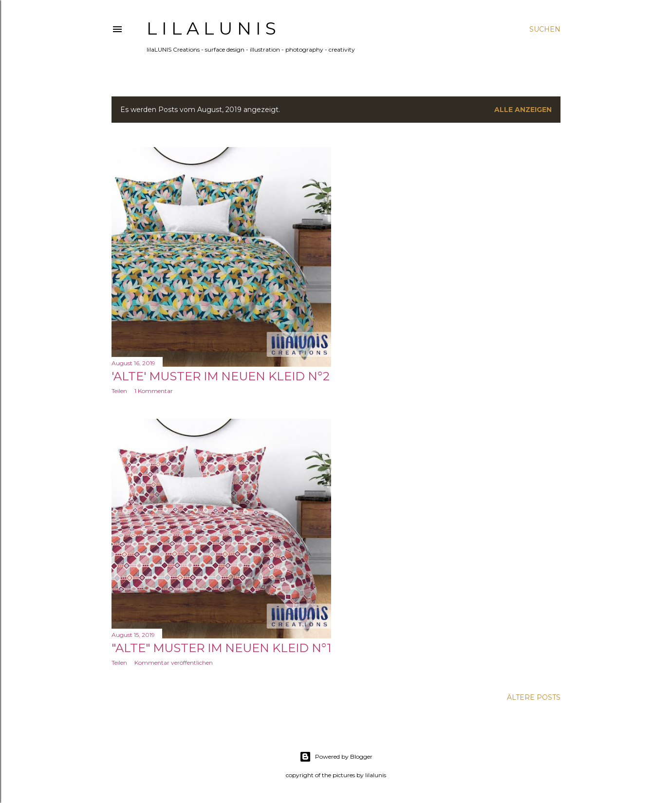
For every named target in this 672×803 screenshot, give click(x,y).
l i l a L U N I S (211, 28)
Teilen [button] (119, 391)
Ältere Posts (534, 697)
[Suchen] (545, 29)
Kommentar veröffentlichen (174, 663)
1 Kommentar (154, 391)
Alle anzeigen (523, 110)
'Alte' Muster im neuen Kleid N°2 (221, 376)
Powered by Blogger (336, 757)
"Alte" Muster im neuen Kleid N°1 (221, 648)
